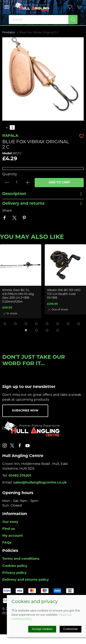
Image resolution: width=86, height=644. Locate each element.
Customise (71, 629)
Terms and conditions (21, 559)
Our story (10, 522)
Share (7, 211)
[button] (7, 7)
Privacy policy (14, 573)
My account (12, 536)
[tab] (5, 324)
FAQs (7, 543)
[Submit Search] (73, 20)
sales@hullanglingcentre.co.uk (40, 483)
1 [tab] (12, 127)
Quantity (10, 174)
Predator (9, 33)
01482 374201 (20, 476)
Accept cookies (42, 629)
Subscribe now (25, 411)
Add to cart (59, 183)
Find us (9, 529)
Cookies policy (15, 566)
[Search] (43, 20)
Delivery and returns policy (26, 580)
